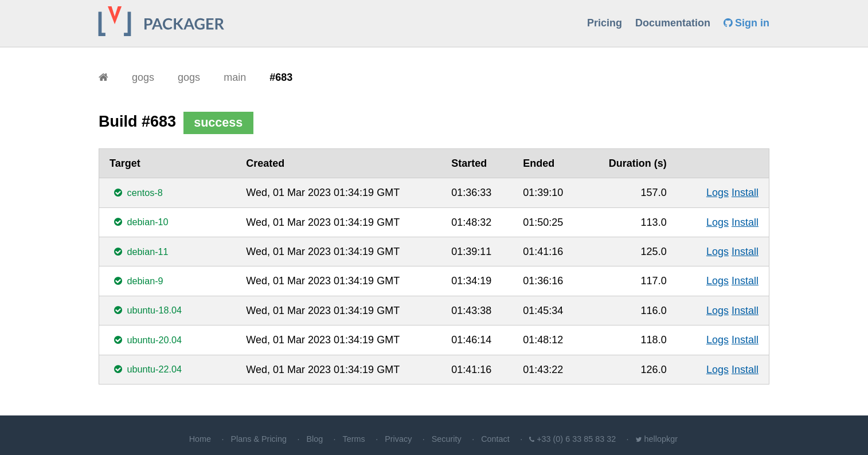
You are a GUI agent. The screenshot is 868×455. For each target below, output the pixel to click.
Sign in (746, 23)
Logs (718, 193)
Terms (354, 439)
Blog (314, 439)
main (235, 77)
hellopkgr (661, 439)
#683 (281, 77)
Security (447, 439)
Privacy (398, 439)
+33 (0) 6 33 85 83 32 (576, 439)
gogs (143, 77)
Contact (495, 439)
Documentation (673, 23)
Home (200, 439)
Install (745, 193)
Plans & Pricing (259, 439)
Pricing (605, 23)
